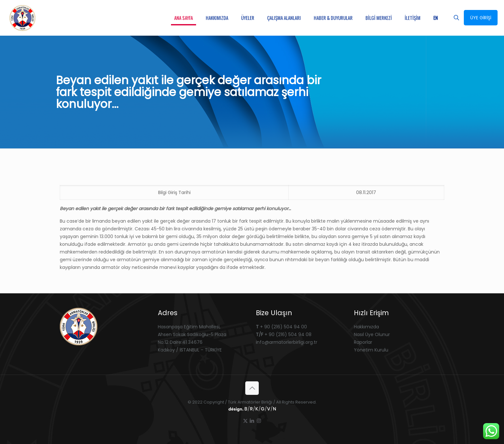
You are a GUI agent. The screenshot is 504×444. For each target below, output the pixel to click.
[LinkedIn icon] (252, 421)
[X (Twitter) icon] (245, 421)
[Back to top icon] (252, 388)
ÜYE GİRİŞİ (481, 18)
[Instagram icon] (259, 421)
